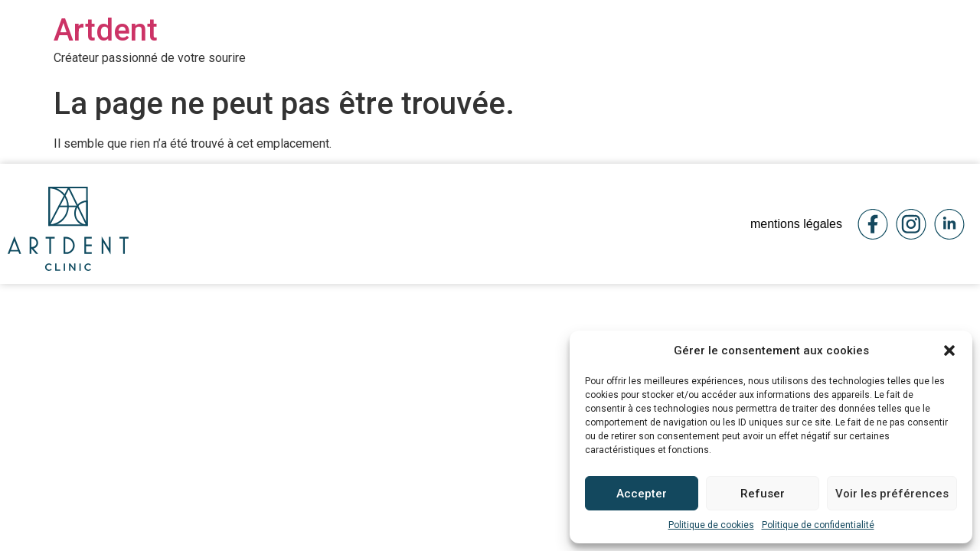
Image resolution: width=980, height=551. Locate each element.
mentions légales (796, 224)
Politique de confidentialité (818, 525)
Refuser (763, 494)
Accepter (642, 494)
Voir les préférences (892, 494)
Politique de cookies (711, 525)
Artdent (106, 30)
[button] (949, 350)
